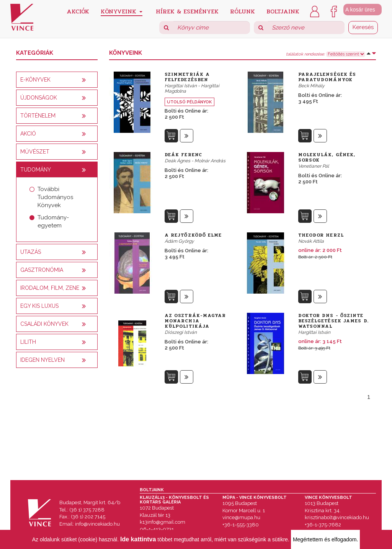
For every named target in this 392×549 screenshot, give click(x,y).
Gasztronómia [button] (42, 270)
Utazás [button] (31, 252)
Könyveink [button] (122, 11)
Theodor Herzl (321, 235)
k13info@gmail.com (163, 522)
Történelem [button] (38, 116)
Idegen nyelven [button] (42, 360)
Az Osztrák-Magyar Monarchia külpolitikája (195, 321)
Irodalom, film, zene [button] (50, 288)
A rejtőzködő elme (193, 235)
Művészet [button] (35, 152)
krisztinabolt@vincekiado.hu (337, 517)
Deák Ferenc (183, 155)
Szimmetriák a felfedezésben (187, 77)
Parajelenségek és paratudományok (327, 77)
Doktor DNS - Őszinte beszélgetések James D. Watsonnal (333, 321)
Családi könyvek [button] (44, 324)
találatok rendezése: (305, 54)
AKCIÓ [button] (28, 134)
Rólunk (243, 11)
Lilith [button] (28, 342)
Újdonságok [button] (39, 98)
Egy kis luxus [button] (39, 306)
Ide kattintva (138, 539)
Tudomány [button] (36, 170)
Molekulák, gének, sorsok (327, 157)
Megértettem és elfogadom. (325, 539)
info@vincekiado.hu (97, 524)
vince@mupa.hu (241, 517)
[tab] (57, 80)
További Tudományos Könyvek (55, 197)
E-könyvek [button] (35, 80)
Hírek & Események (187, 11)
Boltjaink (283, 11)
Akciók (78, 11)
